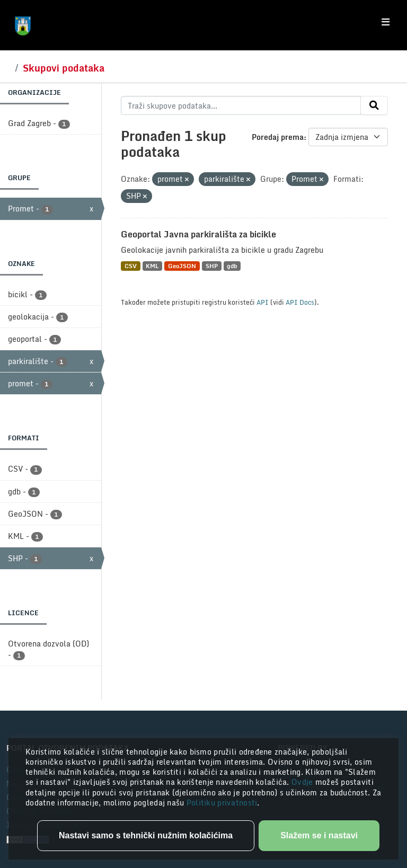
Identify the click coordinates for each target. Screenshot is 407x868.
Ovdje (303, 782)
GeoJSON (182, 266)
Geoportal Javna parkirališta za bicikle (198, 234)
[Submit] (374, 105)
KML (152, 266)
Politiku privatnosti (222, 803)
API (263, 302)
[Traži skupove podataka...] (241, 105)
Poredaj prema (278, 137)
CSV (131, 266)
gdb (232, 266)
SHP (212, 266)
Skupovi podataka (64, 68)
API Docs (300, 302)
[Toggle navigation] (386, 22)
